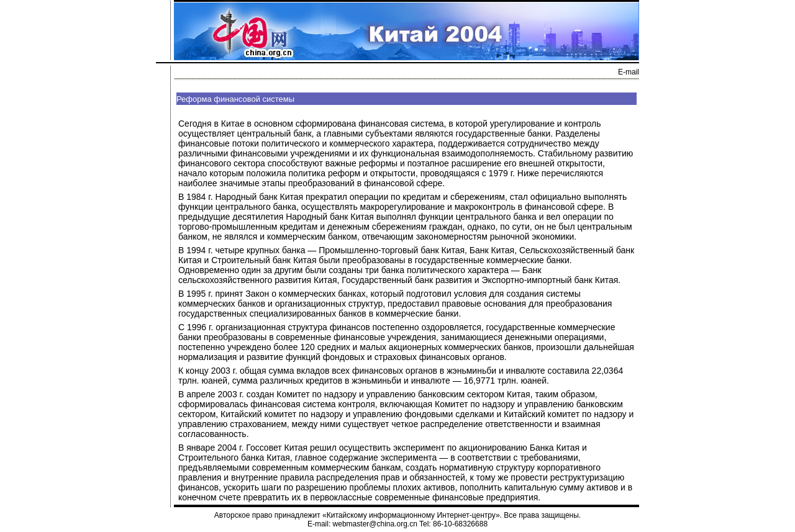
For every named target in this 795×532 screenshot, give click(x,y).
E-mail (629, 72)
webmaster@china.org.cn (375, 524)
